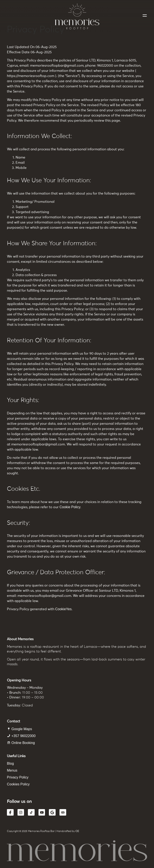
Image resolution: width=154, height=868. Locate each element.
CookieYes (63, 609)
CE (77, 831)
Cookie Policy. (70, 507)
